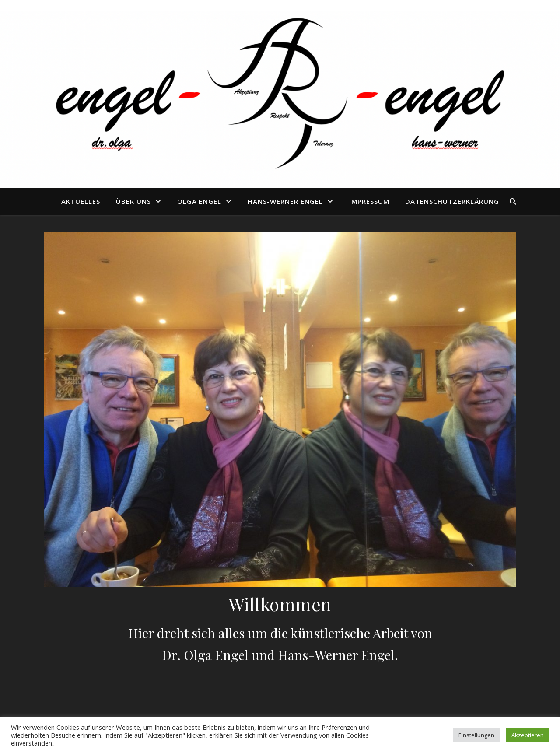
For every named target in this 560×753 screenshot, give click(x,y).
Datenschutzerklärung (452, 201)
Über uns (133, 201)
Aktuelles (81, 201)
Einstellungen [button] (476, 735)
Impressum (369, 201)
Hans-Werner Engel (285, 201)
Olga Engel (199, 201)
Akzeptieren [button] (528, 735)
